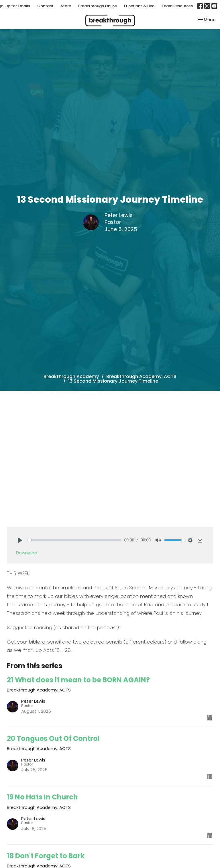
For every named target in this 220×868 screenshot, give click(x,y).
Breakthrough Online (98, 6)
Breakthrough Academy (71, 376)
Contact (45, 6)
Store (66, 6)
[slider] (74, 540)
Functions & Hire (139, 6)
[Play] (20, 540)
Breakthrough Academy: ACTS (141, 376)
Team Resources (177, 6)
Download (27, 553)
